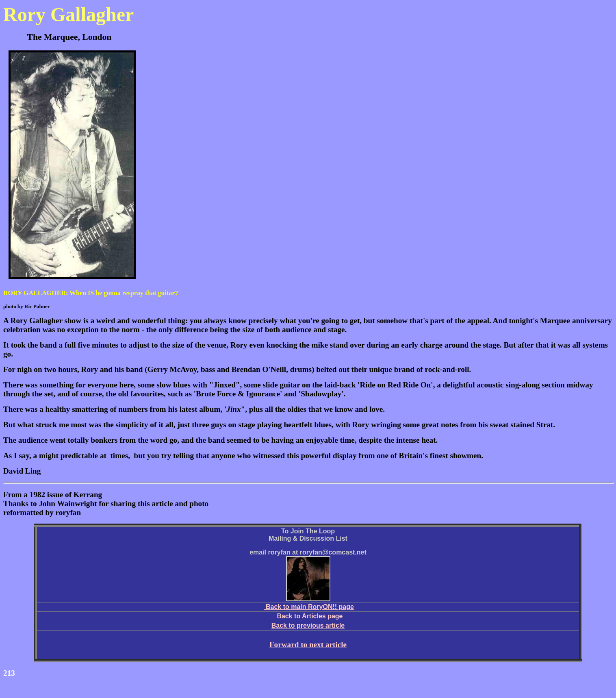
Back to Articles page (309, 616)
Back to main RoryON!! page (309, 607)
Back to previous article (308, 625)
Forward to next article (308, 645)
